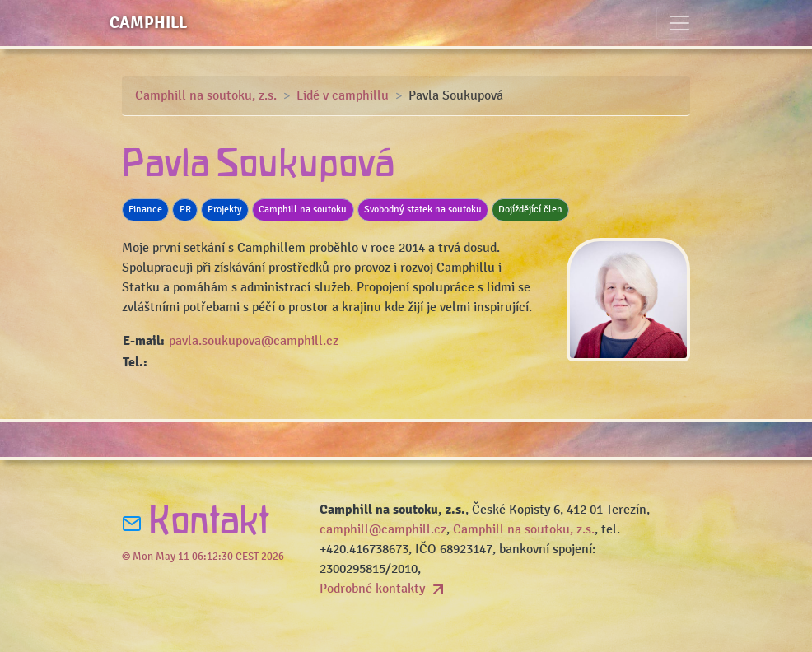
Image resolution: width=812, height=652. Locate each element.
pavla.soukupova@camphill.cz (254, 341)
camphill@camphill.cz (383, 529)
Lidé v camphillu (343, 95)
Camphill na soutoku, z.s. (206, 95)
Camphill (148, 23)
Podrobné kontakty (384, 589)
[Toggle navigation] (679, 23)
